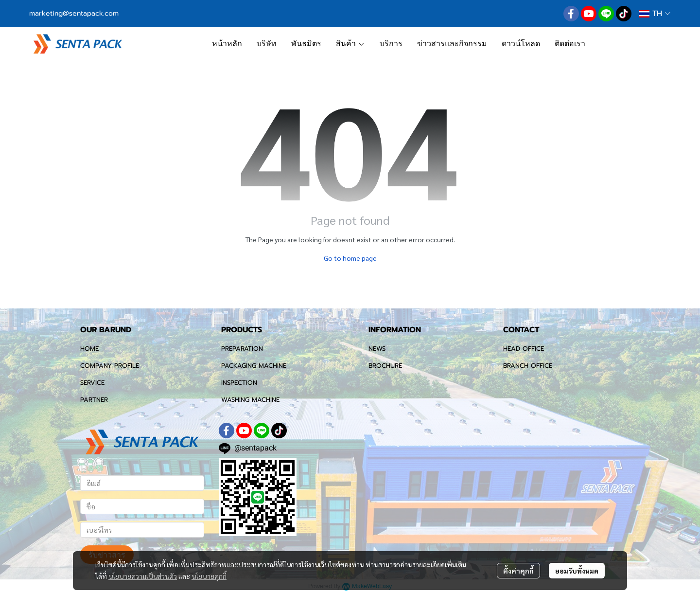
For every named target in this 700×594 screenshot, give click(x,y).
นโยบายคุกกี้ (209, 576)
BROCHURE (385, 366)
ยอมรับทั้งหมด (577, 571)
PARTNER (94, 400)
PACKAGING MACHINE (254, 366)
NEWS (377, 349)
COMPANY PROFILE (110, 366)
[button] (655, 14)
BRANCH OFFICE (528, 366)
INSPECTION (239, 383)
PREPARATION (242, 349)
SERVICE (92, 383)
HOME (89, 349)
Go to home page (350, 258)
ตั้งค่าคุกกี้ (518, 571)
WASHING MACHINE (250, 400)
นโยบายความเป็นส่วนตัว (143, 576)
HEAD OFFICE (524, 349)
